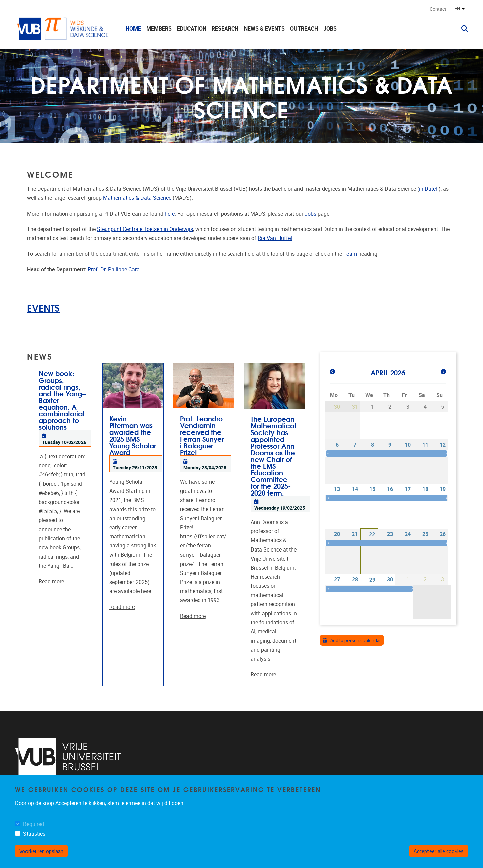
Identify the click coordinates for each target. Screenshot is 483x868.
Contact (438, 9)
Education (192, 29)
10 (408, 445)
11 (425, 445)
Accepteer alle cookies (439, 851)
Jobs (330, 29)
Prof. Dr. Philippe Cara (114, 269)
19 (443, 489)
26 (443, 534)
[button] (462, 29)
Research (225, 29)
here (170, 214)
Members (159, 29)
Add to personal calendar (352, 640)
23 (390, 534)
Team (350, 254)
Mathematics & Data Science (137, 198)
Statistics (34, 834)
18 (425, 489)
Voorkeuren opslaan (41, 851)
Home (133, 29)
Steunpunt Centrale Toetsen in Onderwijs (145, 229)
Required (34, 824)
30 (390, 580)
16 (390, 489)
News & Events (264, 29)
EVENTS (43, 308)
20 (337, 534)
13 (337, 489)
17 (408, 489)
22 (372, 535)
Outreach (304, 29)
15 (372, 489)
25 (425, 534)
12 (443, 445)
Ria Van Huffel (275, 238)
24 (408, 534)
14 (355, 489)
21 (355, 534)
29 (372, 580)
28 (355, 580)
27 (337, 580)
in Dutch (429, 189)
